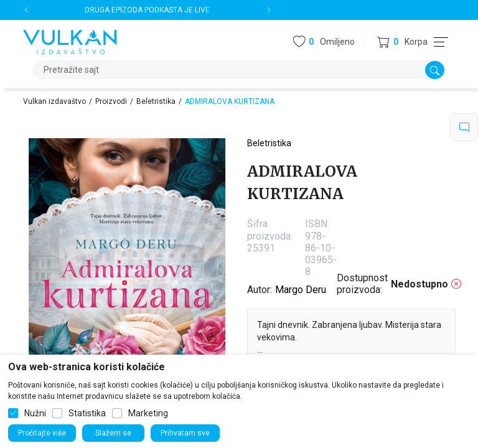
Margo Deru (301, 290)
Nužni (35, 413)
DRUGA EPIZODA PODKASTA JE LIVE (147, 10)
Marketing (148, 413)
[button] (402, 42)
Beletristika (156, 101)
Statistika (87, 413)
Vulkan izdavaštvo (54, 101)
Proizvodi (111, 101)
